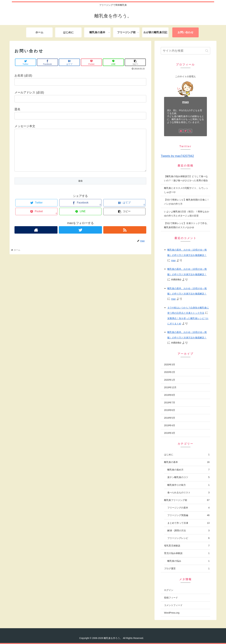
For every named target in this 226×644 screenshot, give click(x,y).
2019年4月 (170, 425)
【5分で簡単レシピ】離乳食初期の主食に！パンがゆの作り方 (187, 202)
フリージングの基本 (188, 508)
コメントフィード (173, 605)
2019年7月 (170, 403)
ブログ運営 (187, 569)
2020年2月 (170, 372)
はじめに (187, 455)
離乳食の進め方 (188, 470)
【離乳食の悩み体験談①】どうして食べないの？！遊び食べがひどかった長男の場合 (186, 178)
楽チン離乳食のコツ (188, 477)
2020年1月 (170, 380)
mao (186, 102)
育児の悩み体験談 (187, 553)
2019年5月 (170, 418)
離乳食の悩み (188, 561)
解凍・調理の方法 (188, 531)
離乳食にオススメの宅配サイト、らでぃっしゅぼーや (186, 190)
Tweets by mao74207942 (177, 156)
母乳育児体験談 (187, 546)
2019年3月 (170, 433)
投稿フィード (171, 598)
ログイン (169, 590)
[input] (185, 51)
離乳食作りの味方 (188, 485)
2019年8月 (170, 395)
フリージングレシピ (188, 538)
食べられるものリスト (188, 493)
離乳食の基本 (187, 462)
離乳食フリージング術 (187, 500)
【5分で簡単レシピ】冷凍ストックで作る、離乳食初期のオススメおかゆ (187, 225)
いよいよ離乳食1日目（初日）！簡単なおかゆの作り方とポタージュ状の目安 (187, 214)
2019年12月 (170, 387)
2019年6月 (170, 410)
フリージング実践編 (188, 515)
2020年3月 (170, 365)
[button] (207, 51)
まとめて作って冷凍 (188, 523)
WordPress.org (172, 613)
